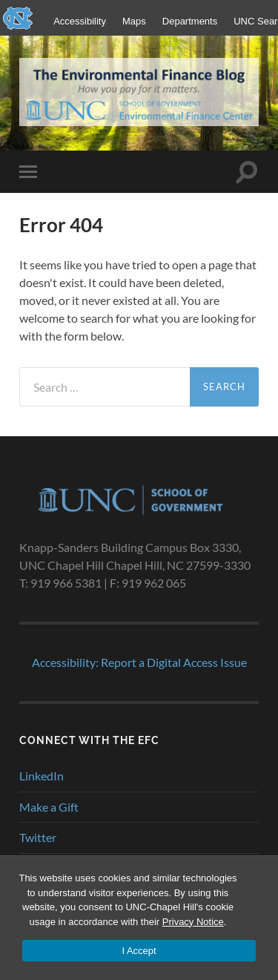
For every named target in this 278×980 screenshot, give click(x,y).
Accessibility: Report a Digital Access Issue (139, 662)
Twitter (38, 837)
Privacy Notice (193, 922)
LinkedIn (42, 776)
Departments (190, 21)
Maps (134, 21)
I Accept (139, 951)
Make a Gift (49, 807)
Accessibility (80, 21)
